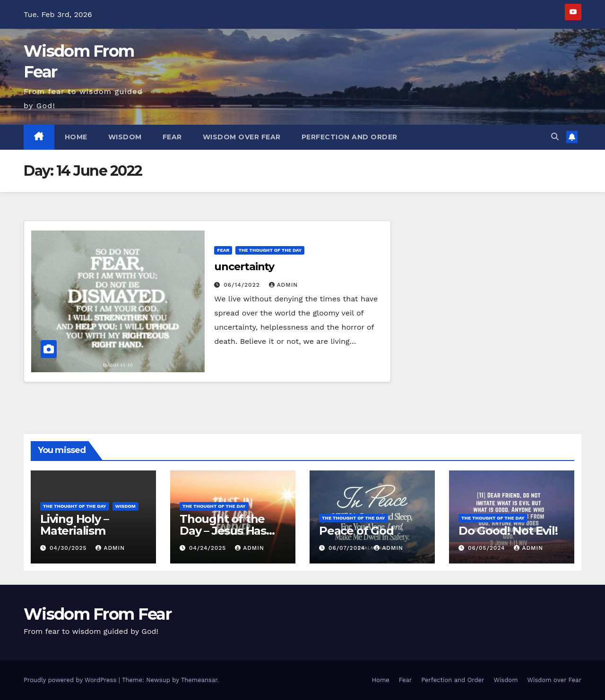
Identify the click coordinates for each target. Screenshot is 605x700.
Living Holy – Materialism (74, 525)
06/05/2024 (488, 548)
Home (76, 137)
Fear (172, 137)
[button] (555, 137)
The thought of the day (270, 250)
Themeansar (199, 680)
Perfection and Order (350, 137)
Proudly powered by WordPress (71, 680)
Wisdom (125, 137)
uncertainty (244, 267)
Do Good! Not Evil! (508, 531)
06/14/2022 (243, 285)
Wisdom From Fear (97, 614)
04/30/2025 (69, 548)
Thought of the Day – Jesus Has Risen (223, 531)
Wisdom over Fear (242, 137)
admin (284, 285)
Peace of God (356, 531)
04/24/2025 (209, 548)
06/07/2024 (348, 548)
